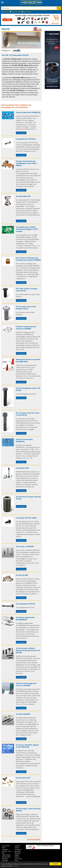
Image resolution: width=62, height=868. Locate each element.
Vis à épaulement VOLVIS (26, 604)
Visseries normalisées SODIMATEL (24, 440)
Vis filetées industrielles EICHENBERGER (25, 619)
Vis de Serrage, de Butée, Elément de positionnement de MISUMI (28, 650)
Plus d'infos (16, 866)
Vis (30, 105)
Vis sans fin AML (22, 575)
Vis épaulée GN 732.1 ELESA (26, 518)
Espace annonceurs (18, 858)
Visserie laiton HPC (23, 778)
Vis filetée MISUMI (23, 714)
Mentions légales (18, 854)
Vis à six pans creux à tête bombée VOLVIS (26, 308)
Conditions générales (18, 850)
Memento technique (5, 860)
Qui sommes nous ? (6, 847)
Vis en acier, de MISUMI (25, 546)
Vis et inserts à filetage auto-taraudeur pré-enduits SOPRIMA (28, 259)
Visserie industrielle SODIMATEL (28, 112)
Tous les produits (34, 839)
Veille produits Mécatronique (6, 856)
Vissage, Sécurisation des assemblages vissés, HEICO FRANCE (26, 163)
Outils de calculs (18, 847)
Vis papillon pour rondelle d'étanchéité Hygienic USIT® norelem (27, 229)
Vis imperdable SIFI (23, 196)
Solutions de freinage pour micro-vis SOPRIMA (26, 684)
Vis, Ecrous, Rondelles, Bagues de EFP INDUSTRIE (27, 746)
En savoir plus (21, 133)
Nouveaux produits (5, 850)
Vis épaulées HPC (23, 468)
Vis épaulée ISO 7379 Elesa (26, 139)
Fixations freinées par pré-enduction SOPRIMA (26, 328)
